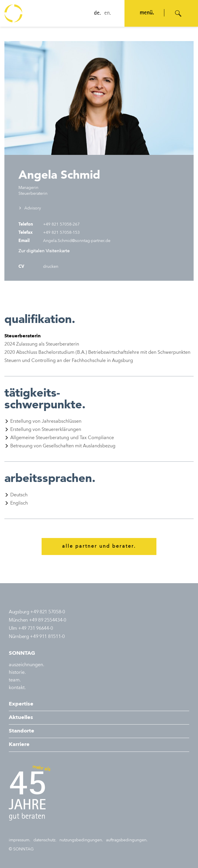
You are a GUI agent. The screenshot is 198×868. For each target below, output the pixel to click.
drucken (50, 267)
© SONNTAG (21, 849)
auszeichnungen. (27, 665)
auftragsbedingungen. (127, 840)
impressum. (20, 840)
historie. (17, 673)
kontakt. (17, 688)
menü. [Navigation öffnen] (146, 13)
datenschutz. (45, 840)
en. (107, 13)
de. (97, 13)
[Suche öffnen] (178, 13)
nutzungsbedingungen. (81, 840)
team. (15, 680)
